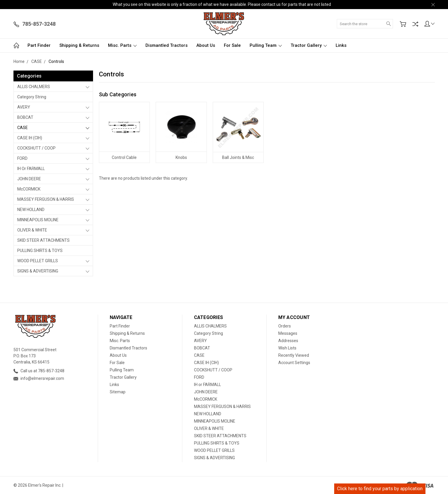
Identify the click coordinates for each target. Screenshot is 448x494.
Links (341, 45)
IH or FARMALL (31, 169)
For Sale (232, 45)
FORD (22, 158)
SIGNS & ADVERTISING (38, 271)
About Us (206, 45)
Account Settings (294, 363)
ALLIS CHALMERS (34, 87)
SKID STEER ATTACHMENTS (43, 240)
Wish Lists (287, 348)
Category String (32, 97)
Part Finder (39, 45)
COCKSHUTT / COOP (36, 148)
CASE (23, 128)
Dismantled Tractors (167, 45)
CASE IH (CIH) (30, 138)
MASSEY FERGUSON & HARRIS (46, 199)
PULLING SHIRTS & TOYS (40, 251)
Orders (285, 326)
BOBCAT (25, 117)
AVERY (24, 107)
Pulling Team (266, 45)
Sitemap (118, 392)
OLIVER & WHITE (32, 230)
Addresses (288, 341)
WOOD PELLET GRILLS (38, 261)
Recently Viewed (294, 355)
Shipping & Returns (79, 45)
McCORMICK (29, 189)
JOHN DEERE (29, 179)
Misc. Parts (122, 45)
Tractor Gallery (309, 45)
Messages (288, 333)
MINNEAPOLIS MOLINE (38, 220)
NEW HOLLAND (31, 210)
